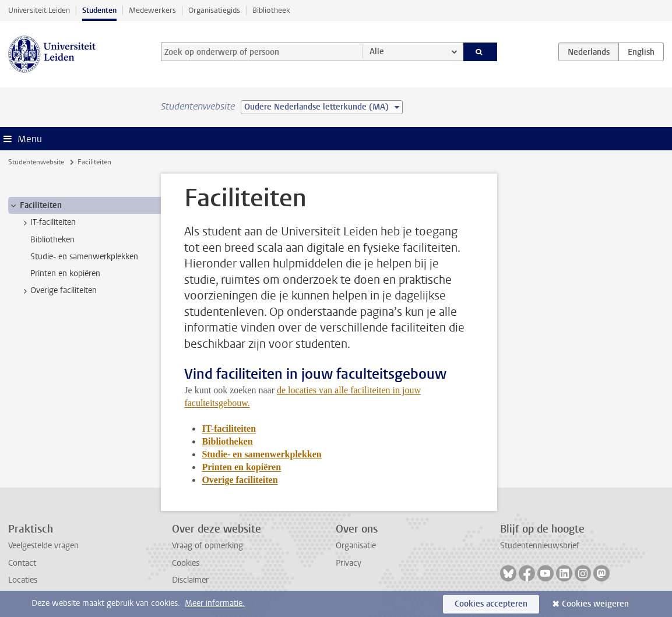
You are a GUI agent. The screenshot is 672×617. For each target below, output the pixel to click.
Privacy (349, 563)
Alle (377, 52)
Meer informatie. (215, 603)
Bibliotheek (271, 10)
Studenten (99, 10)
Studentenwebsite (36, 162)
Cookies (186, 563)
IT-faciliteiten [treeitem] (48, 223)
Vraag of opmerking (207, 546)
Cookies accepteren (491, 604)
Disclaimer (190, 580)
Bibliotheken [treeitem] (52, 240)
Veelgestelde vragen (43, 546)
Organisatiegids (214, 10)
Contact (22, 563)
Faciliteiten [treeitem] (35, 206)
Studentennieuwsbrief (540, 546)
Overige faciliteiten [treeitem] (58, 291)
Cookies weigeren (595, 604)
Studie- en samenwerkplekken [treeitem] (84, 257)
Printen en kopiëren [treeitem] (65, 274)
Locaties (23, 580)
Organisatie (356, 546)
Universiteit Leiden (39, 10)
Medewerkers (152, 10)
